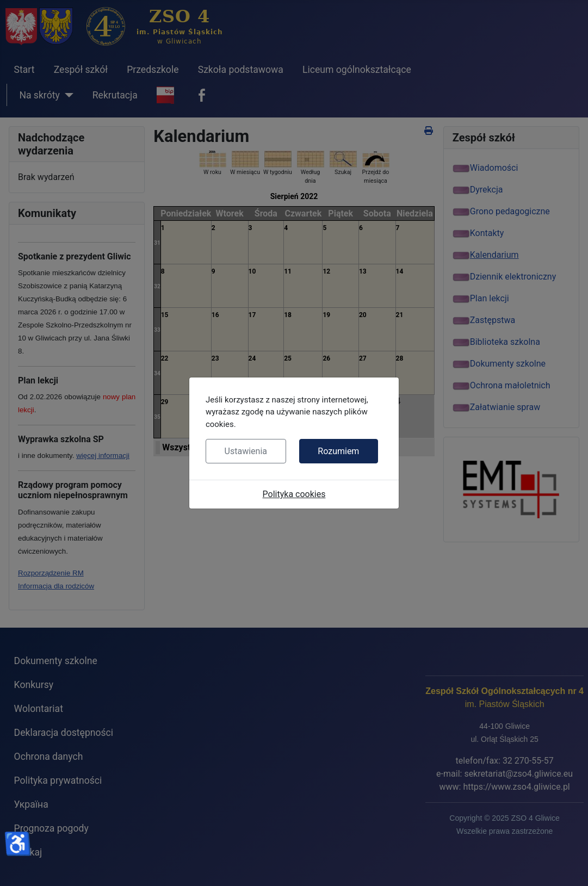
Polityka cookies (294, 494)
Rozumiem (338, 451)
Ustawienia (246, 451)
